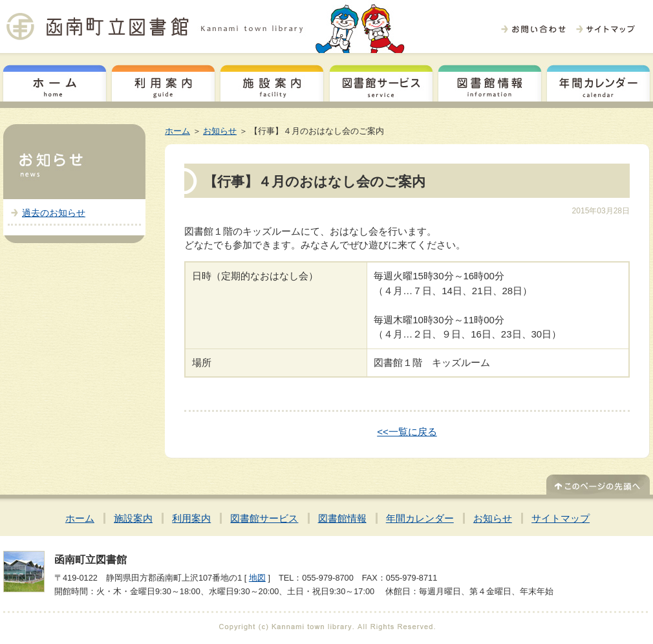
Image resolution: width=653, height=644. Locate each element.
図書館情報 (490, 81)
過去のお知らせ (54, 213)
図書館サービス (381, 81)
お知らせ (220, 131)
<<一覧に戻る (407, 432)
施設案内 (272, 81)
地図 (257, 578)
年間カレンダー (598, 81)
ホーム (55, 81)
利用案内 (163, 81)
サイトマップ (561, 518)
